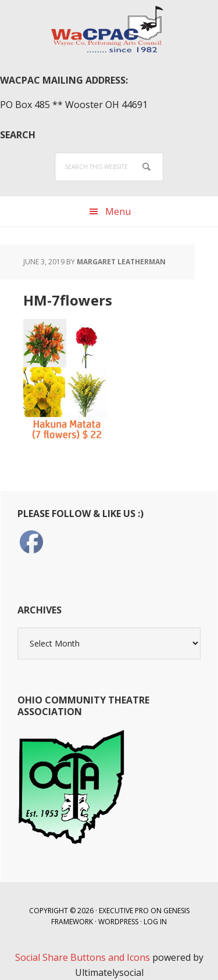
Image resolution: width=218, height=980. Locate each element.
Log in (155, 922)
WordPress (118, 922)
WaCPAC (109, 29)
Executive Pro (124, 911)
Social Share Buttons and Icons (83, 957)
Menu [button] (118, 211)
